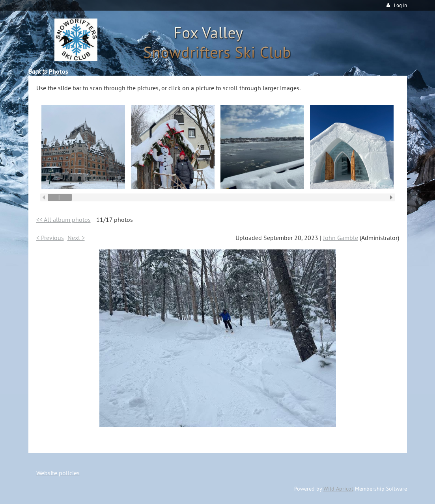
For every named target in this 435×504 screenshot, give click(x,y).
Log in (400, 5)
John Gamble (341, 238)
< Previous (50, 238)
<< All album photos (63, 219)
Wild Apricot (338, 489)
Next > (76, 238)
